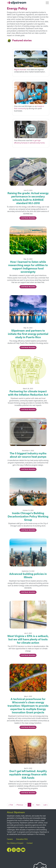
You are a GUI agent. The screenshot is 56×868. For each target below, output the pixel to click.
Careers (10, 839)
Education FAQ (22, 839)
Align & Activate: (20, 69)
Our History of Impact (15, 843)
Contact (30, 843)
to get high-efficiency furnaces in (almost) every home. (29, 142)
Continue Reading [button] (28, 218)
